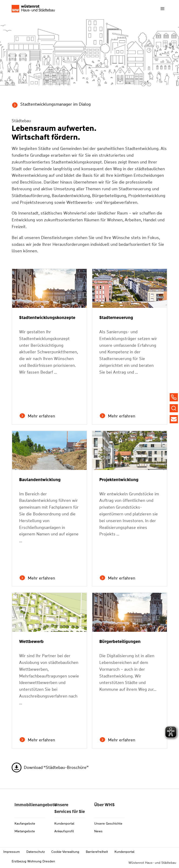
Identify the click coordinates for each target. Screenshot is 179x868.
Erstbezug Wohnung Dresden (33, 861)
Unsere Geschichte (108, 823)
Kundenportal (64, 823)
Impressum (12, 852)
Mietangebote (25, 831)
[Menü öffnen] (162, 9)
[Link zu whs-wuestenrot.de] (33, 9)
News (98, 831)
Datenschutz (36, 852)
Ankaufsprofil (64, 831)
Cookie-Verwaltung (65, 852)
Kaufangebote (25, 823)
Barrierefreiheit (97, 852)
